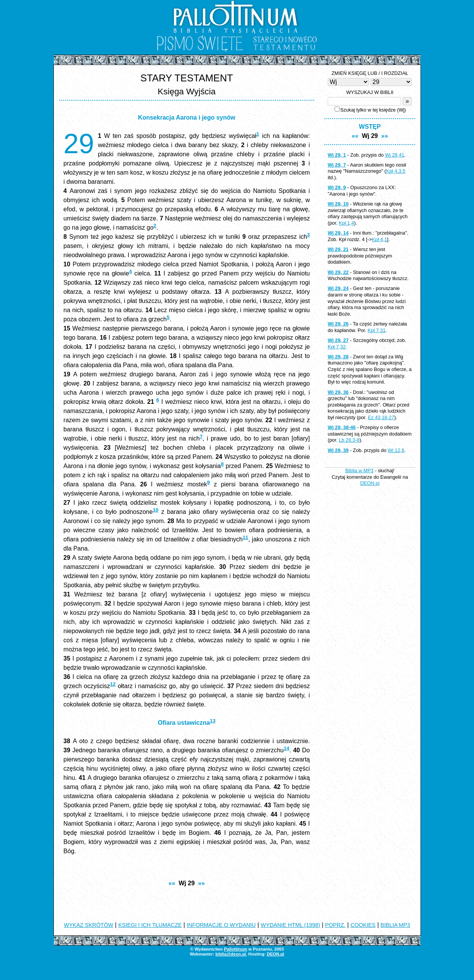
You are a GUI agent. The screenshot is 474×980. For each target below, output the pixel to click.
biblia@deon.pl (231, 954)
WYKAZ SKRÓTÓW (89, 925)
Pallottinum (235, 949)
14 (287, 748)
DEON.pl (370, 483)
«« (172, 883)
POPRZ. (335, 925)
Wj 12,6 (396, 450)
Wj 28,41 (395, 155)
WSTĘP (370, 127)
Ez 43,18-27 (381, 417)
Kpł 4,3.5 (396, 171)
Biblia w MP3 (359, 471)
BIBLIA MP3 (395, 925)
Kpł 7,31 (377, 330)
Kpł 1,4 (346, 223)
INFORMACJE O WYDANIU (221, 925)
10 (156, 510)
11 (245, 537)
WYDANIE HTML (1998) (290, 925)
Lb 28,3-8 (349, 440)
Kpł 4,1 (380, 239)
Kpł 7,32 (337, 347)
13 (213, 721)
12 (113, 684)
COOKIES (363, 925)
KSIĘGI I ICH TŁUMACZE (150, 925)
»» (201, 883)
